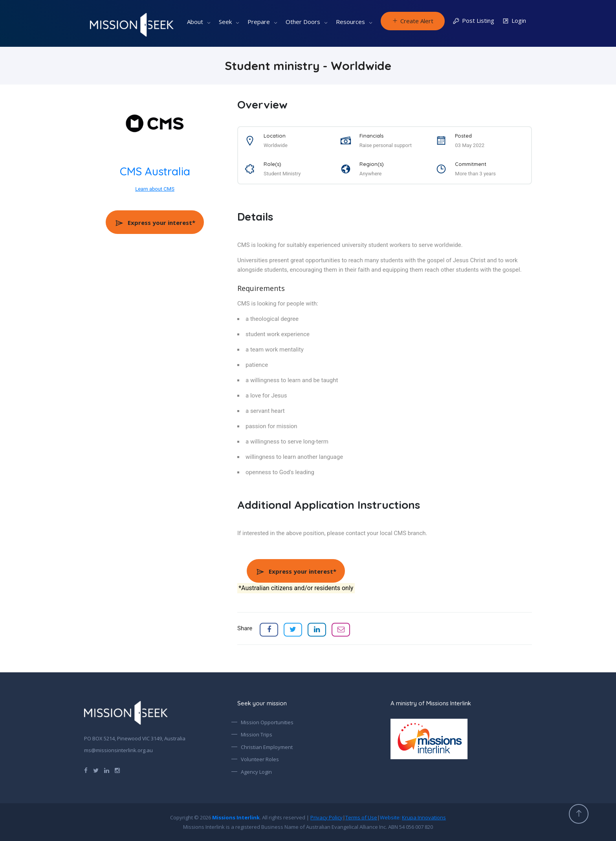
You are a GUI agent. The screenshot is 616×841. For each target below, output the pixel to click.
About (195, 22)
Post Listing (473, 21)
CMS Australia (155, 171)
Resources (350, 22)
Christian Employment (267, 747)
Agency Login (256, 772)
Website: (413, 817)
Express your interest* (155, 223)
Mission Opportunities (267, 722)
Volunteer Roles (260, 759)
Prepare (259, 22)
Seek (225, 22)
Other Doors (303, 22)
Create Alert (413, 21)
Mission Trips (257, 734)
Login (514, 21)
